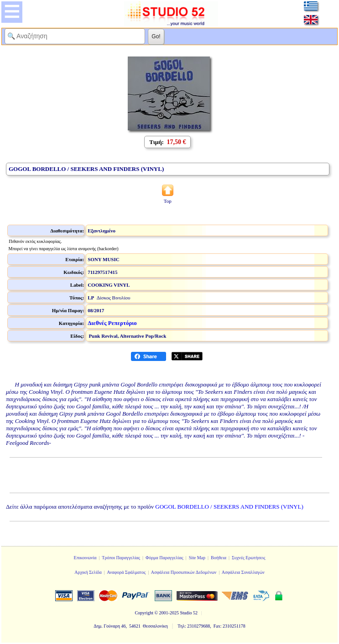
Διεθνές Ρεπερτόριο (112, 323)
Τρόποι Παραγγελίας (121, 558)
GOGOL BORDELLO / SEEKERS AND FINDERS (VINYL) (229, 507)
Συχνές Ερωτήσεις (249, 558)
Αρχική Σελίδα (88, 572)
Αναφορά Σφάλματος (126, 572)
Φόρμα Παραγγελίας (164, 558)
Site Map (197, 558)
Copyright (144, 613)
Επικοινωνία (85, 558)
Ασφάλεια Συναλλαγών (243, 572)
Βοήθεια (219, 558)
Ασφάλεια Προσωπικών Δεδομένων (184, 572)
